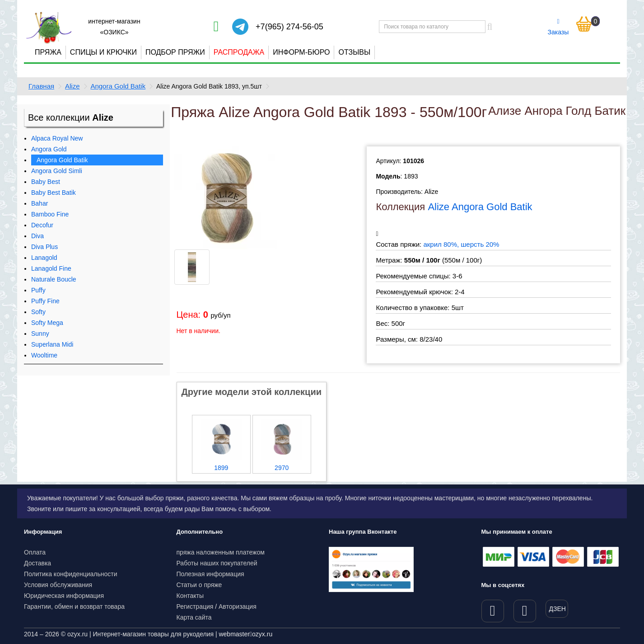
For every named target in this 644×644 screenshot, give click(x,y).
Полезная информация (210, 574)
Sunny (40, 334)
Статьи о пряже (199, 585)
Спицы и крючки (103, 52)
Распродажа (239, 52)
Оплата (35, 552)
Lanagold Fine (51, 268)
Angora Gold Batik (118, 86)
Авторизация (238, 606)
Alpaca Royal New (57, 138)
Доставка (37, 563)
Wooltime (44, 355)
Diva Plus (44, 247)
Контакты (190, 596)
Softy (38, 312)
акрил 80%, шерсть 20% (461, 244)
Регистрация (195, 606)
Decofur (42, 225)
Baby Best (46, 182)
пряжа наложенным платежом (221, 552)
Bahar (40, 203)
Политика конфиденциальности (71, 574)
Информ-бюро (301, 52)
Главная (41, 86)
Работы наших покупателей (217, 563)
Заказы (558, 27)
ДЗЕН (558, 609)
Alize (72, 86)
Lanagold (44, 258)
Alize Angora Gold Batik (480, 207)
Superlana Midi (52, 344)
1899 (221, 468)
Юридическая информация (64, 596)
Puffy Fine (45, 301)
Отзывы (354, 52)
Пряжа (48, 52)
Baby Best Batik (54, 193)
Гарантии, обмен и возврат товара (74, 606)
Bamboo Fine (50, 214)
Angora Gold (49, 149)
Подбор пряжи (175, 52)
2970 (282, 468)
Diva (37, 236)
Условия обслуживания (58, 585)
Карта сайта (194, 617)
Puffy (38, 290)
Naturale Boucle (54, 279)
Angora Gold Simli (57, 171)
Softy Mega (47, 323)
